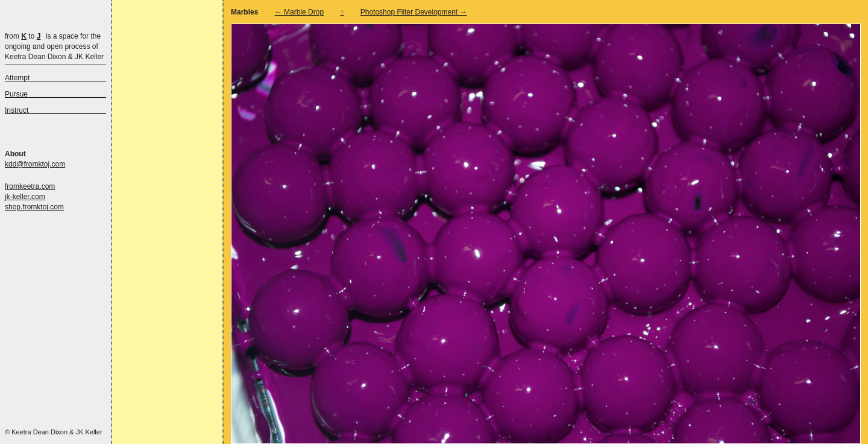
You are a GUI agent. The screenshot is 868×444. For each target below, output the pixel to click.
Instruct (17, 110)
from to (23, 36)
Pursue (16, 94)
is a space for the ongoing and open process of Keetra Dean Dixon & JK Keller (54, 46)
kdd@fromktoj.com (35, 164)
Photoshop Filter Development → (414, 12)
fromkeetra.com (30, 186)
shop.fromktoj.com (34, 207)
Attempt (17, 78)
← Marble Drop (299, 12)
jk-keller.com (25, 197)
